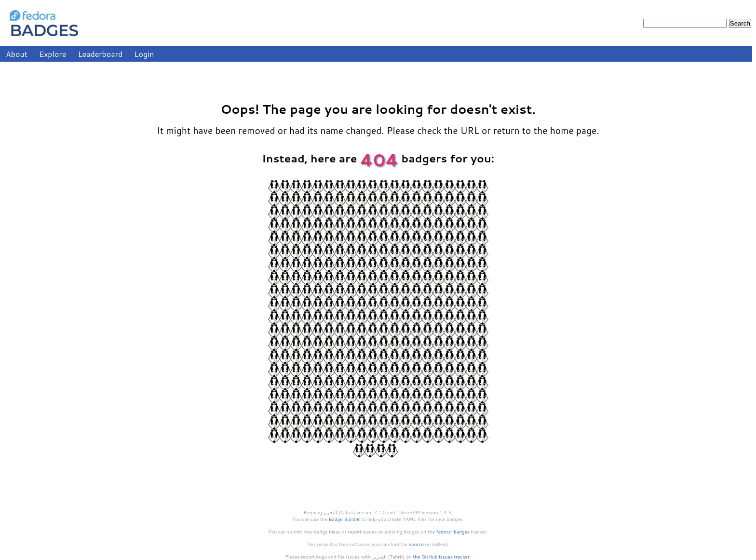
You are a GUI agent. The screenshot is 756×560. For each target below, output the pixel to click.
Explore (53, 54)
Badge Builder (344, 519)
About (17, 54)
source (416, 544)
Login (144, 54)
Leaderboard (101, 54)
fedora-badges (453, 532)
